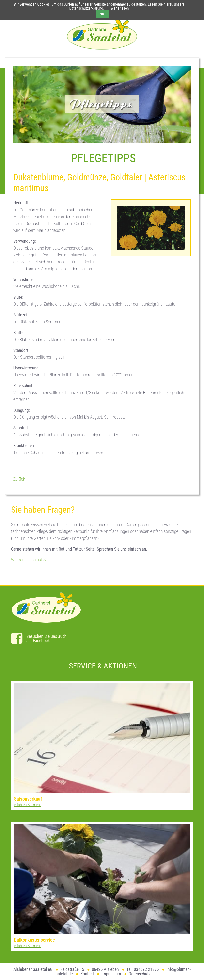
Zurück (19, 479)
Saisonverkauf (28, 799)
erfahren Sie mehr (28, 805)
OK (102, 14)
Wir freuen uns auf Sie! (30, 560)
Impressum (111, 974)
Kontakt (87, 974)
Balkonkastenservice (34, 940)
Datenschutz (140, 974)
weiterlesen (120, 8)
